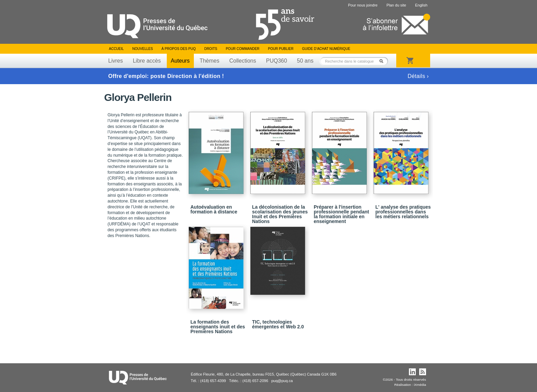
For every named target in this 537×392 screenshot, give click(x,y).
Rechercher (383, 61)
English (421, 5)
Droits (211, 49)
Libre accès (147, 61)
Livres (116, 61)
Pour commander (242, 49)
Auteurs (180, 61)
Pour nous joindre (363, 5)
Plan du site (396, 5)
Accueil (116, 49)
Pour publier (281, 49)
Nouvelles (142, 49)
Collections (242, 61)
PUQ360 (277, 61)
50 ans (305, 61)
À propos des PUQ (178, 49)
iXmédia (420, 385)
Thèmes (210, 61)
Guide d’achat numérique (326, 49)
